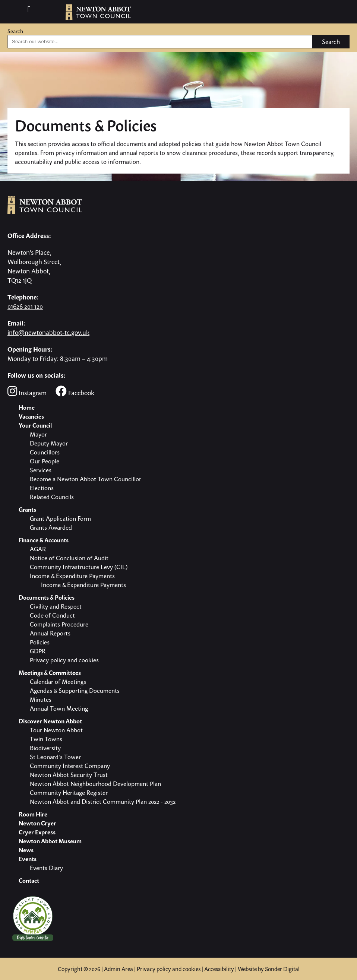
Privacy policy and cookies (169, 969)
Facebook (75, 391)
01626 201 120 (25, 306)
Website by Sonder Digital (269, 969)
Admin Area (119, 969)
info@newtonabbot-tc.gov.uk (48, 332)
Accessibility (219, 969)
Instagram (27, 391)
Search (15, 31)
